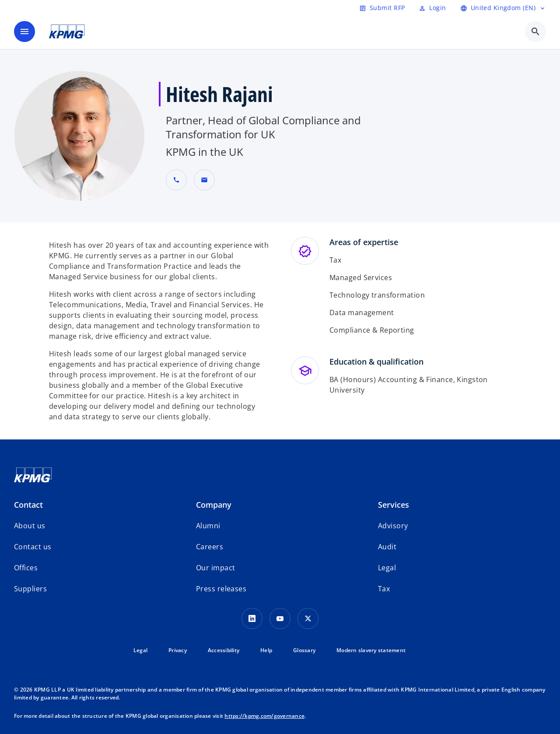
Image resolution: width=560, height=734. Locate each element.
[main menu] (24, 32)
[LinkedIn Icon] (252, 618)
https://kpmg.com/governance (264, 716)
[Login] (432, 8)
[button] (204, 180)
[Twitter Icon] (308, 618)
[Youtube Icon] (280, 618)
